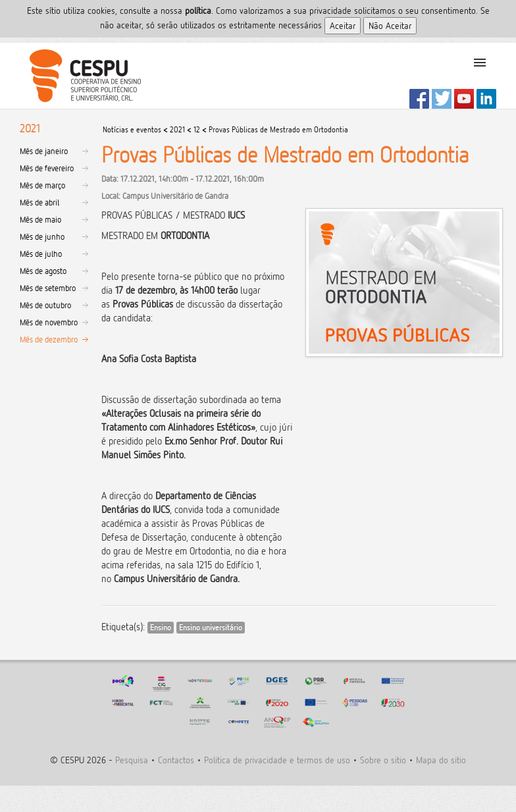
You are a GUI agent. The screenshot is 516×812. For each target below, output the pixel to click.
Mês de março (42, 185)
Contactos (176, 760)
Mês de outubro (45, 305)
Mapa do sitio (441, 760)
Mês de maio (40, 219)
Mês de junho (42, 236)
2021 (177, 129)
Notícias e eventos (132, 129)
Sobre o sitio (383, 760)
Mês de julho (41, 254)
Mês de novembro (49, 322)
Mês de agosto (43, 271)
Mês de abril (39, 202)
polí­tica (198, 10)
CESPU (80, 76)
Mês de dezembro (49, 339)
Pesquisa (132, 760)
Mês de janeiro (44, 151)
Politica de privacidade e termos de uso (277, 760)
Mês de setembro (48, 288)
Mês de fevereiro (47, 168)
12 (197, 129)
